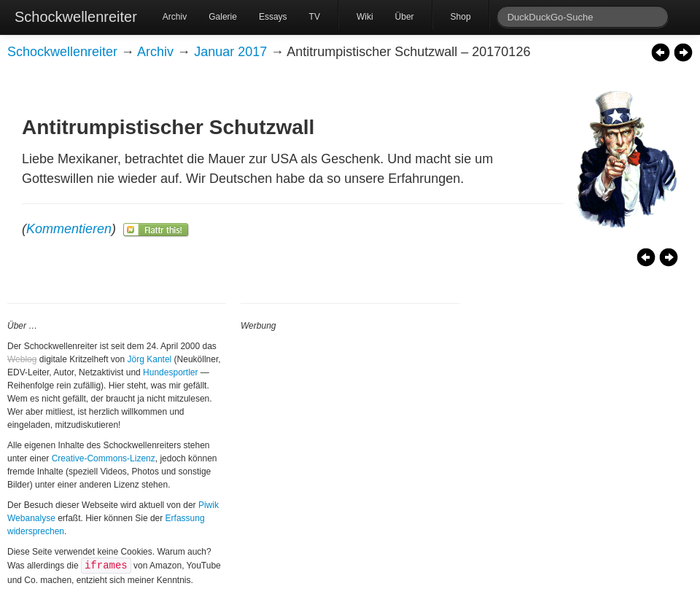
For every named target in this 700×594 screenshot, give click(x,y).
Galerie (223, 17)
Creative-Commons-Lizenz (104, 458)
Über (405, 17)
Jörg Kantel (150, 359)
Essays (273, 17)
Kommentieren (69, 229)
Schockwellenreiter (76, 17)
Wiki (365, 17)
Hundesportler (170, 372)
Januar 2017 (230, 52)
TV (315, 17)
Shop (461, 17)
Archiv (175, 17)
